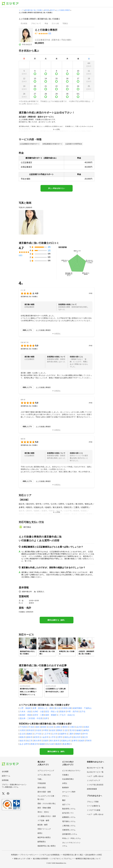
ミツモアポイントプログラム (61, 859)
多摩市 (75, 741)
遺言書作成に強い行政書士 (34, 10)
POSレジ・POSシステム (71, 838)
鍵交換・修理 (43, 825)
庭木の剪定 (42, 788)
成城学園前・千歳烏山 (82, 708)
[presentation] (24, 24)
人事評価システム (69, 826)
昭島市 (23, 737)
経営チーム (6, 776)
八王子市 (47, 734)
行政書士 (66, 775)
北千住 (83, 712)
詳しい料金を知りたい (57, 188)
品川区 (79, 727)
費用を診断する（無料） (57, 620)
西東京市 (34, 744)
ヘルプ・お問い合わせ (95, 776)
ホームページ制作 (69, 792)
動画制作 (66, 788)
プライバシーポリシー (28, 855)
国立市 (52, 10)
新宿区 (44, 727)
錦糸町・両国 (25, 715)
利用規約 (14, 855)
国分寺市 (77, 737)
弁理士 (65, 783)
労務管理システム (69, 830)
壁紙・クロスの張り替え (47, 804)
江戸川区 (38, 734)
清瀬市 (46, 741)
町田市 (37, 737)
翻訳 (64, 800)
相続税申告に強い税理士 (47, 846)
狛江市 (30, 741)
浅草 (46, 718)
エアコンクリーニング (46, 771)
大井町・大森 (38, 712)
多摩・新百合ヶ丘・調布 (43, 708)
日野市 (60, 737)
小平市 (53, 737)
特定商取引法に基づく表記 (73, 855)
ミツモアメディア (94, 780)
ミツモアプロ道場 (94, 810)
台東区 (58, 727)
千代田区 (23, 727)
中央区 (32, 727)
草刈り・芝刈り (43, 812)
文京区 (51, 727)
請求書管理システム (70, 834)
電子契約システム (69, 821)
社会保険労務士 (68, 779)
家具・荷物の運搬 (44, 808)
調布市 (30, 737)
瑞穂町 (42, 744)
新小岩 (58, 708)
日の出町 (50, 744)
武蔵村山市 (66, 741)
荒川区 (72, 730)
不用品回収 (42, 783)
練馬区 (86, 730)
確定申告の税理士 (44, 837)
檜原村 (58, 744)
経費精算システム (69, 817)
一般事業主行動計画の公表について (87, 859)
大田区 (23, 730)
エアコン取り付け (44, 775)
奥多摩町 (66, 744)
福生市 (23, 741)
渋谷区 (39, 730)
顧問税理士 (42, 842)
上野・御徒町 (25, 708)
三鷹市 (71, 734)
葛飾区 (30, 734)
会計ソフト (66, 804)
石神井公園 (66, 708)
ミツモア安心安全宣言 (95, 785)
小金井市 (45, 737)
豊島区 (60, 730)
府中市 (85, 734)
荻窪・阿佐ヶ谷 (52, 712)
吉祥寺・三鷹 (38, 715)
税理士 (40, 833)
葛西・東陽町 (51, 715)
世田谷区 (31, 730)
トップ (21, 10)
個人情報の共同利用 (40, 859)
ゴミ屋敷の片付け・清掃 (47, 816)
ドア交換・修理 (43, 820)
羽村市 (89, 741)
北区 (66, 730)
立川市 (55, 734)
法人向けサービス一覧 (95, 772)
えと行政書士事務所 (63, 10)
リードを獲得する (94, 806)
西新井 (63, 712)
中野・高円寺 (73, 712)
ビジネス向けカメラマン (71, 771)
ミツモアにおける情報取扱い (50, 855)
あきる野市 (24, 744)
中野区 (46, 730)
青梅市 (78, 734)
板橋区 (79, 730)
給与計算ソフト (68, 813)
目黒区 (86, 727)
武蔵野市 (63, 734)
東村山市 (68, 737)
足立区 (23, 734)
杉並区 (53, 730)
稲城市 (82, 741)
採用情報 (5, 780)
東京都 (47, 10)
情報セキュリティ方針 (22, 859)
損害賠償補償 (92, 789)
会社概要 (5, 772)
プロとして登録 (93, 802)
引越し (40, 779)
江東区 (72, 727)
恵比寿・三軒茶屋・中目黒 (31, 718)
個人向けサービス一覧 (95, 768)
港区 (38, 727)
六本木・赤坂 (25, 712)
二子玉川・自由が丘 (66, 715)
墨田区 (65, 727)
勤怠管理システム (69, 809)
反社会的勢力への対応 (94, 855)
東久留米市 (55, 741)
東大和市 (38, 741)
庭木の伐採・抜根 (44, 792)
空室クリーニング (44, 829)
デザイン (66, 796)
